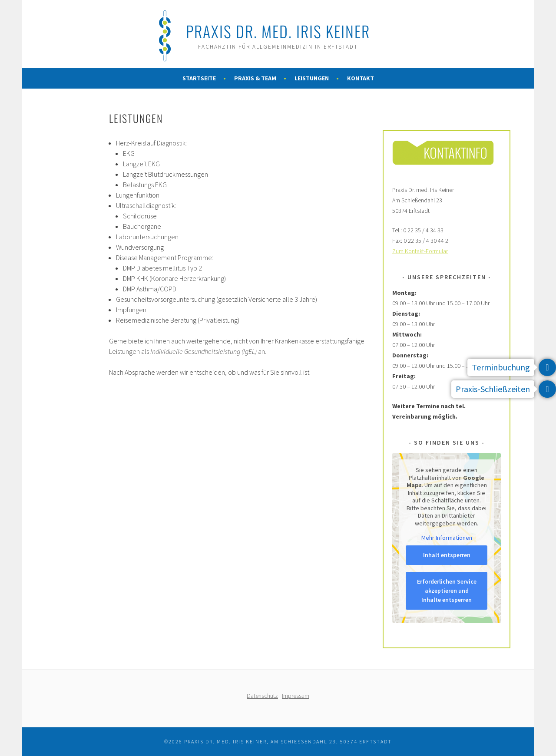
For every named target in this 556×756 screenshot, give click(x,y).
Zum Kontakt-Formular (420, 251)
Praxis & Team (255, 78)
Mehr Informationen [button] (447, 538)
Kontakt (361, 78)
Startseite (199, 78)
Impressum (296, 696)
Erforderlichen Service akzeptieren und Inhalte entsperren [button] (447, 591)
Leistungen (312, 78)
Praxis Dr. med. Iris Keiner (278, 31)
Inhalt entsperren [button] (447, 555)
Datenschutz (262, 696)
